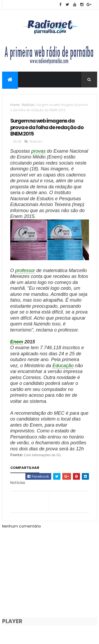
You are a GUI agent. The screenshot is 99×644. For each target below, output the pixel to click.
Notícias (28, 105)
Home (15, 105)
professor (25, 270)
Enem (17, 342)
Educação (63, 366)
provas (39, 151)
